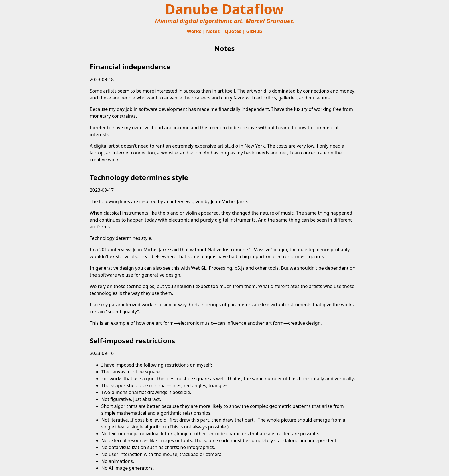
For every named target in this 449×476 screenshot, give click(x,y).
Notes (213, 31)
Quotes (233, 31)
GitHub (254, 31)
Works (194, 31)
